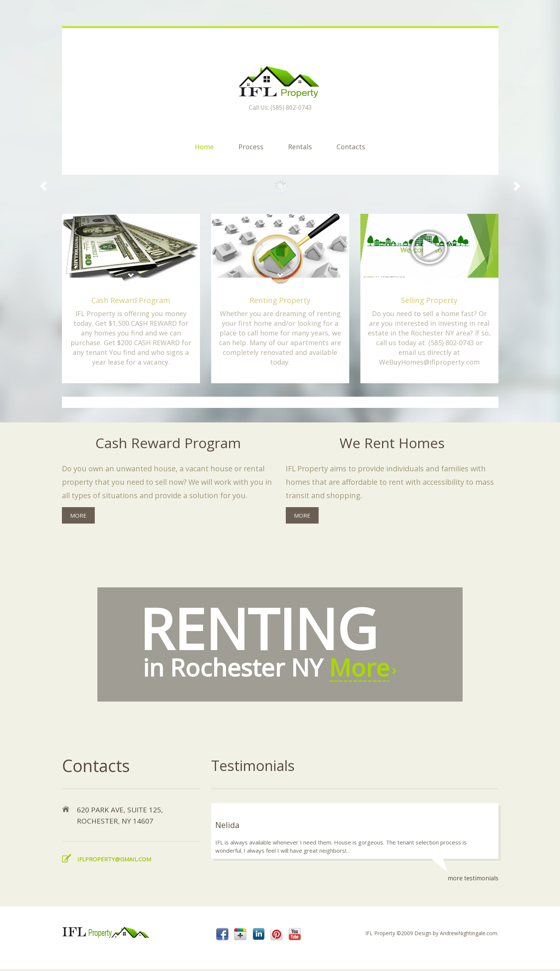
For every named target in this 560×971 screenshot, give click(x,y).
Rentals (300, 147)
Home (204, 147)
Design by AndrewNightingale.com (456, 935)
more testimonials (473, 880)
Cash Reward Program (131, 300)
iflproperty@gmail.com (114, 861)
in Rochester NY (283, 639)
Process (251, 147)
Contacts (351, 147)
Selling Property (429, 300)
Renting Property (280, 300)
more (78, 516)
